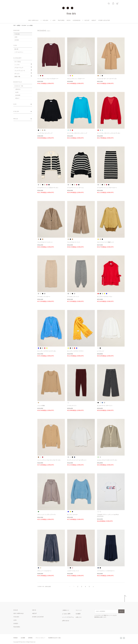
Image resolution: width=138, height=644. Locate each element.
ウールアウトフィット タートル (75, 188)
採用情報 (30, 638)
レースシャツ (101, 351)
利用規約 (16, 638)
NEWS (69, 20)
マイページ (79, 610)
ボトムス (17, 73)
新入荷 (16, 49)
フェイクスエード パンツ (74, 242)
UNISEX (17, 40)
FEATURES (61, 20)
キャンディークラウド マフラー (75, 351)
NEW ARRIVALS (33, 20)
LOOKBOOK (77, 20)
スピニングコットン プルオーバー (76, 79)
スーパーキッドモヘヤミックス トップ (77, 133)
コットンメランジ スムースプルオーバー (48, 79)
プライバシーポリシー (40, 638)
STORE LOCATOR (104, 20)
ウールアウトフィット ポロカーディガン (48, 188)
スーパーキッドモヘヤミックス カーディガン (109, 133)
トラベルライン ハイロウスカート (106, 571)
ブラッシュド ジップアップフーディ (47, 514)
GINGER (18, 95)
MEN (54, 20)
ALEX (17, 92)
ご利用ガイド (66, 610)
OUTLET (87, 20)
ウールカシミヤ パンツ (73, 296)
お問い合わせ (66, 621)
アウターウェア (19, 68)
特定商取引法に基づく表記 (54, 638)
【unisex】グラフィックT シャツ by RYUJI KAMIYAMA (108, 515)
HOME (16, 610)
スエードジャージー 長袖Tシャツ (106, 242)
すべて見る (18, 62)
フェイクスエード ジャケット (45, 242)
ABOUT (94, 20)
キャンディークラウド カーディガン (47, 351)
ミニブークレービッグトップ (45, 133)
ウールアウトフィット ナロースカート (107, 188)
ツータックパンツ (72, 405)
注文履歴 (78, 614)
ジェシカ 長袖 (41, 405)
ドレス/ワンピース (20, 71)
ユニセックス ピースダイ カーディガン (107, 460)
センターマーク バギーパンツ (105, 405)
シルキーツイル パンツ (73, 571)
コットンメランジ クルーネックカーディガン (49, 460)
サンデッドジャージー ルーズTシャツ (77, 460)
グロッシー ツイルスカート (44, 571)
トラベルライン (19, 52)
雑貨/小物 (17, 76)
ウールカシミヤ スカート (44, 296)
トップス (17, 65)
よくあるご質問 (66, 614)
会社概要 (23, 638)
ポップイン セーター (72, 514)
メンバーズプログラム (68, 617)
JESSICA (18, 89)
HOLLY (17, 98)
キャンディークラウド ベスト (105, 296)
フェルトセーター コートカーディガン (107, 79)
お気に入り (79, 617)
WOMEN (45, 20)
